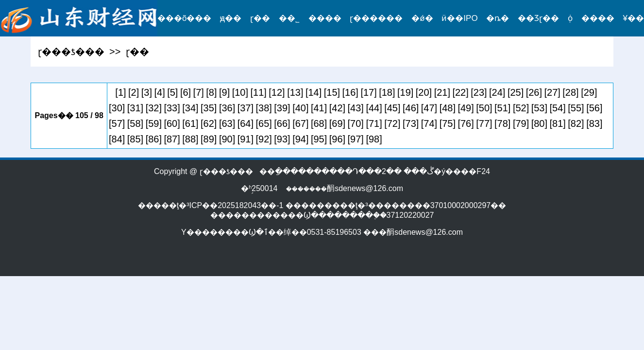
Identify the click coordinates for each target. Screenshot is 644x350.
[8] (211, 92)
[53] (539, 108)
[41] (319, 108)
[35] (209, 108)
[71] (374, 123)
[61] (190, 123)
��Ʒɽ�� (538, 18)
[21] (442, 92)
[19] (405, 92)
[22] (460, 92)
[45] (392, 108)
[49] (466, 108)
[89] (209, 139)
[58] (135, 123)
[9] (224, 92)
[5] (172, 92)
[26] (534, 92)
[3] (147, 92)
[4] (159, 92)
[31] (135, 108)
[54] (558, 108)
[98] (374, 139)
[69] (337, 123)
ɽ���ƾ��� (71, 52)
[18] (387, 92)
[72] (392, 123)
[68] (319, 123)
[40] (300, 108)
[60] (172, 123)
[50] (484, 108)
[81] (558, 123)
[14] (314, 92)
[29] (589, 92)
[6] (186, 92)
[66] (282, 123)
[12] (277, 92)
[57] (117, 123)
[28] (570, 92)
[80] (539, 123)
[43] (356, 108)
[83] (594, 123)
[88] (190, 139)
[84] (117, 139)
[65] (264, 123)
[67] (300, 123)
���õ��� (184, 18)
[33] (172, 108)
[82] (576, 123)
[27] (552, 92)
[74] (429, 123)
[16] (350, 92)
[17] (368, 92)
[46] (411, 108)
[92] (264, 139)
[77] (484, 123)
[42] (337, 108)
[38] (264, 108)
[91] (246, 139)
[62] (209, 123)
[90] (227, 139)
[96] (337, 139)
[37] (246, 108)
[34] (190, 108)
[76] (466, 123)
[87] (172, 139)
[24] (497, 92)
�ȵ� (498, 18)
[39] (282, 108)
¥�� (634, 18)
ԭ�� (231, 18)
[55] (576, 108)
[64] (246, 123)
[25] (516, 92)
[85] (135, 139)
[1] (120, 92)
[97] (356, 139)
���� (325, 18)
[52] (521, 108)
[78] (502, 123)
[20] (424, 92)
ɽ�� (260, 18)
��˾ (289, 18)
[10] (240, 92)
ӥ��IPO (459, 18)
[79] (521, 123)
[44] (374, 108)
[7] (199, 92)
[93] (282, 139)
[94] (300, 139)
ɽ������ (376, 18)
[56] (594, 108)
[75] (448, 123)
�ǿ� (422, 18)
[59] (154, 123)
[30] (117, 108)
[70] (356, 123)
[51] (502, 108)
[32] (154, 108)
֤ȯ (570, 18)
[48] (448, 108)
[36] (227, 108)
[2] (134, 92)
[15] (332, 92)
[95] (319, 139)
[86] (154, 139)
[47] (429, 108)
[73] (411, 123)
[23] (479, 92)
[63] (227, 123)
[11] (259, 92)
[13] (295, 92)
